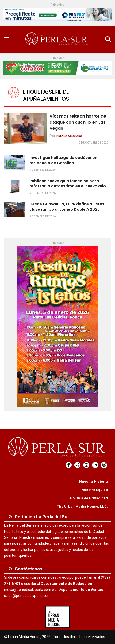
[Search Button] (108, 39)
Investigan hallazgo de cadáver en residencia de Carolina (63, 160)
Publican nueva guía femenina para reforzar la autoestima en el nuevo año (68, 184)
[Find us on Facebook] (69, 465)
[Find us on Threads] (104, 465)
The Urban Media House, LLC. (82, 506)
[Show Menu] (7, 39)
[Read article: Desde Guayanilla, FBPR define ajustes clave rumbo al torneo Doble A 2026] (15, 209)
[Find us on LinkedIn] (95, 465)
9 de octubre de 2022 (94, 143)
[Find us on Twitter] (77, 465)
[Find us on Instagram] (86, 465)
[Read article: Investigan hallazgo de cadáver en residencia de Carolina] (15, 163)
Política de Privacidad (89, 498)
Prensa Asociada (69, 136)
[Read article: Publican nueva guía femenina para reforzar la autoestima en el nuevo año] (15, 186)
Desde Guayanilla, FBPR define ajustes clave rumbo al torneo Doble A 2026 (67, 207)
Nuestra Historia (93, 481)
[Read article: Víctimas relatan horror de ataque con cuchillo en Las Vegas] (25, 129)
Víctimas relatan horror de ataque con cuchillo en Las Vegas (78, 122)
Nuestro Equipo (95, 490)
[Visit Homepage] (57, 39)
